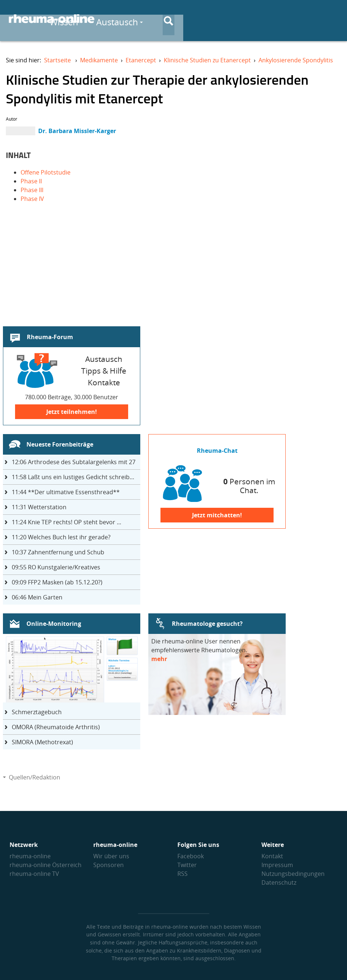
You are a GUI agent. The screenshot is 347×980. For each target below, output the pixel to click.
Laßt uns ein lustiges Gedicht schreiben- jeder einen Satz (76, 477)
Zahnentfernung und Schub (58, 552)
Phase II (31, 181)
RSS (182, 874)
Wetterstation (39, 507)
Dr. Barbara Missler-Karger (77, 131)
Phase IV (32, 199)
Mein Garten (37, 597)
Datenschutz (279, 882)
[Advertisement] (173, 272)
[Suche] (332, 19)
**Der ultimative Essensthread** (66, 492)
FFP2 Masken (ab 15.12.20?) (57, 582)
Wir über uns (111, 856)
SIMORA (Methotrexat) (42, 742)
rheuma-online (30, 856)
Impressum (277, 865)
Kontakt (272, 856)
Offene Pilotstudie (46, 172)
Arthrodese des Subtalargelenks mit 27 (74, 462)
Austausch (243, 19)
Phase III (32, 190)
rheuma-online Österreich (46, 865)
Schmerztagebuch (37, 712)
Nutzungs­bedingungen (293, 874)
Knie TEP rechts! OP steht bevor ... (66, 522)
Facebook (191, 856)
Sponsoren (109, 865)
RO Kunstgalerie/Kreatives (56, 567)
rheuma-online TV (34, 874)
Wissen (190, 19)
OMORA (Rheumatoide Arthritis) (56, 727)
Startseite (57, 60)
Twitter (187, 865)
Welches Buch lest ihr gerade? (61, 537)
